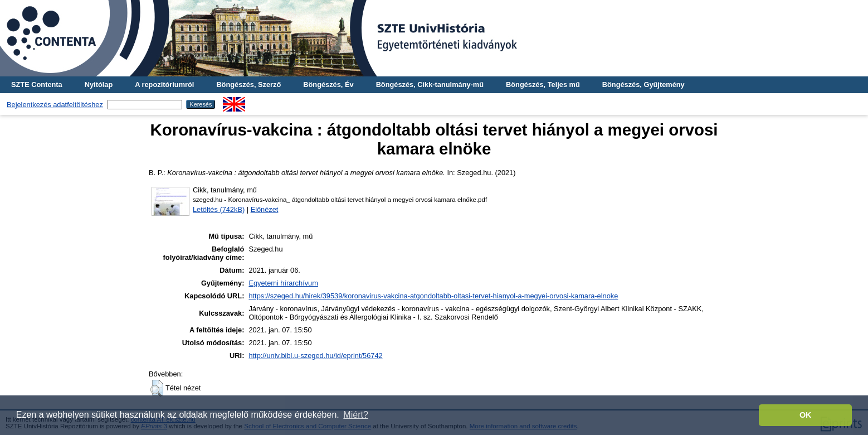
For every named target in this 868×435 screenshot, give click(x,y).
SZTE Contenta (37, 84)
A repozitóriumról (164, 84)
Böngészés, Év (328, 84)
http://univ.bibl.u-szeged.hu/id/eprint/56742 (315, 356)
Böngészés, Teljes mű (543, 84)
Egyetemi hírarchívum (283, 283)
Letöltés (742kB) (219, 209)
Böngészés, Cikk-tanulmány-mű (430, 84)
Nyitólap (99, 84)
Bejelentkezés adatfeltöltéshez (55, 105)
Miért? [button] (355, 415)
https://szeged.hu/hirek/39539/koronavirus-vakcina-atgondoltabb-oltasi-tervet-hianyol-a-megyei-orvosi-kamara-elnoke (433, 296)
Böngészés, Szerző (248, 84)
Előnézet (265, 209)
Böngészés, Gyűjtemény (643, 84)
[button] (157, 388)
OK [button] (806, 415)
